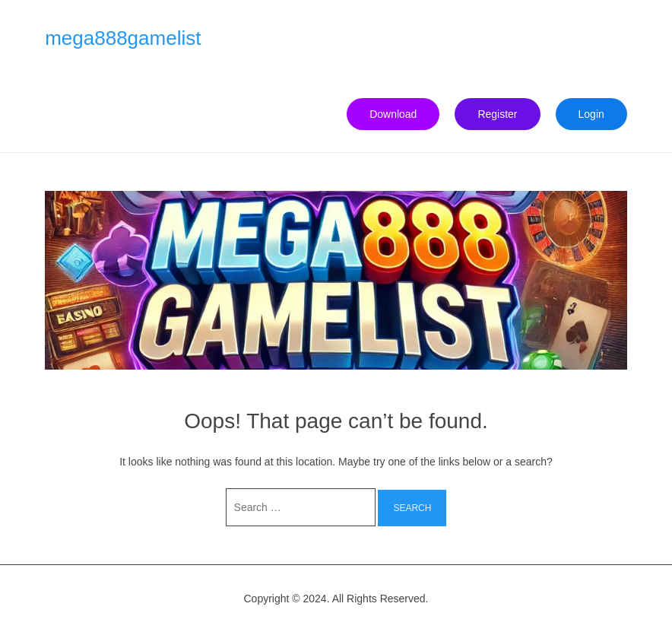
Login (591, 114)
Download (393, 114)
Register (497, 114)
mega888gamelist (123, 38)
